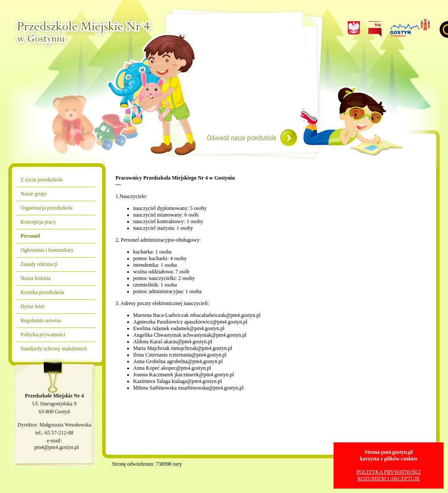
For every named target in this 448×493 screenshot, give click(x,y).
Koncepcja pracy (39, 222)
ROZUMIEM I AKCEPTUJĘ (389, 478)
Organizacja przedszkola (47, 208)
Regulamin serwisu (41, 320)
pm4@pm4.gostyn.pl (57, 447)
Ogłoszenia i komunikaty (47, 250)
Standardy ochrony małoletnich (54, 349)
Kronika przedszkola (43, 292)
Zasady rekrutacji (39, 264)
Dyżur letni (33, 306)
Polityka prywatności (43, 335)
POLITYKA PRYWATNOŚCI (389, 472)
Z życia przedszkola (42, 180)
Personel (30, 236)
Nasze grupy (34, 194)
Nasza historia (36, 278)
